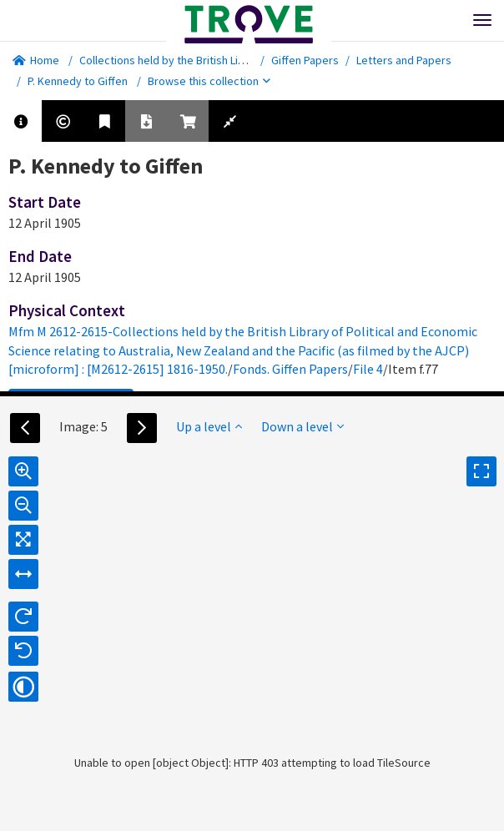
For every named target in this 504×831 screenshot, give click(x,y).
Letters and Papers (404, 60)
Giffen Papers (305, 60)
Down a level (302, 426)
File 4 (368, 369)
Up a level (209, 426)
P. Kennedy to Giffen (78, 81)
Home (36, 60)
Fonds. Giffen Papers (290, 369)
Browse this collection (209, 81)
